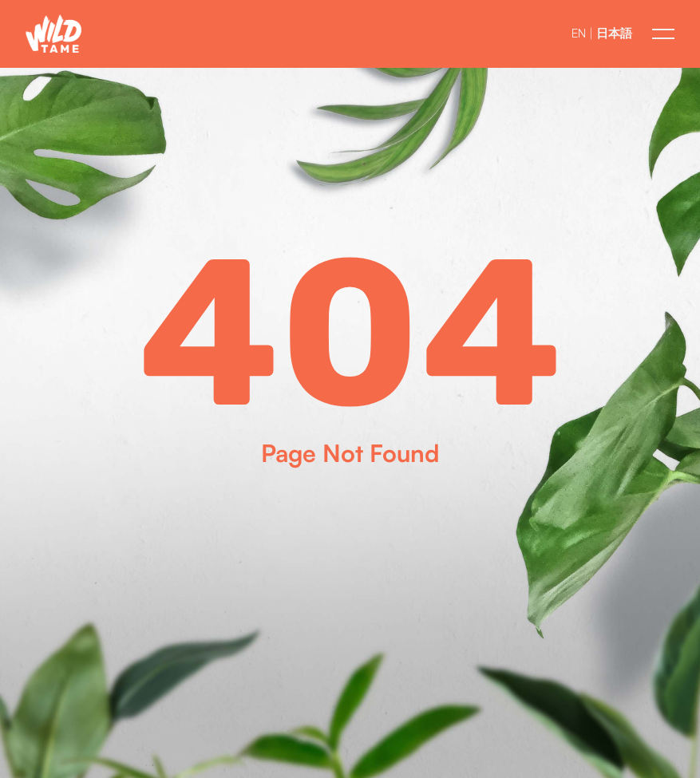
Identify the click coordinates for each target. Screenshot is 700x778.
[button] (53, 34)
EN (579, 34)
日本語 (614, 34)
